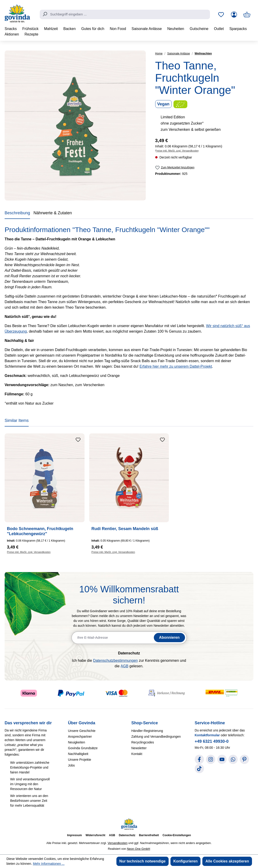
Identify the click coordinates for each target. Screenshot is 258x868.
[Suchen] (45, 14)
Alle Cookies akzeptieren (227, 861)
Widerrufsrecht (96, 835)
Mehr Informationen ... (49, 864)
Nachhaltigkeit (78, 754)
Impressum (74, 835)
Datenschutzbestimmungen (115, 661)
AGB (124, 666)
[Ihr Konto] (234, 15)
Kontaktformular (207, 735)
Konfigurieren (186, 861)
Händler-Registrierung (147, 731)
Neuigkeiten (76, 742)
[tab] (17, 214)
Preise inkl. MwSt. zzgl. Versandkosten (177, 151)
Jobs (71, 765)
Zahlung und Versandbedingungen (156, 737)
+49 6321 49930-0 (212, 741)
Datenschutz (127, 835)
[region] (75, 125)
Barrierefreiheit (149, 835)
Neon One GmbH (138, 849)
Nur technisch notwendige (143, 861)
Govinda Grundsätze (83, 748)
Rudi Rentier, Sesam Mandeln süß (125, 529)
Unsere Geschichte (82, 731)
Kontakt (137, 754)
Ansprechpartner (80, 737)
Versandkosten (118, 843)
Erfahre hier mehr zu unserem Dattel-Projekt (176, 366)
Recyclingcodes (143, 742)
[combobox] (125, 15)
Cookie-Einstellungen (177, 835)
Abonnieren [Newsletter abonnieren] (169, 637)
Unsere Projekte (79, 760)
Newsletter (139, 748)
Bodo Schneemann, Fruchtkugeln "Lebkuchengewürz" (40, 531)
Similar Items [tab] (17, 421)
